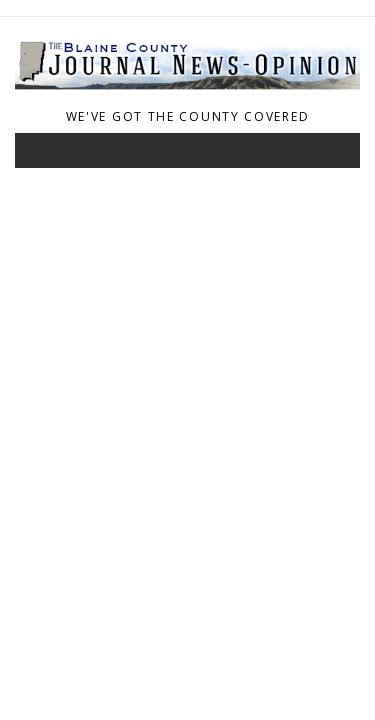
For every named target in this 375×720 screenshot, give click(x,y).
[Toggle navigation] (44, 155)
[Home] (187, 90)
